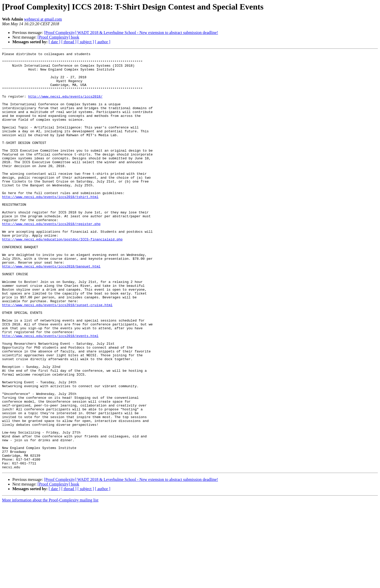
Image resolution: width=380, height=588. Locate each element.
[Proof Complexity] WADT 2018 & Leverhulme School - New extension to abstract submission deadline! (131, 33)
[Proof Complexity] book (58, 37)
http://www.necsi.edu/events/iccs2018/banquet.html (51, 309)
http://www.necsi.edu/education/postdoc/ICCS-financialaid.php (62, 277)
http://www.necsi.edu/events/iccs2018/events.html (50, 393)
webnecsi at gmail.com (43, 19)
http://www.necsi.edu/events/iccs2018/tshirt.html (50, 226)
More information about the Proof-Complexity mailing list (50, 583)
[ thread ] (69, 42)
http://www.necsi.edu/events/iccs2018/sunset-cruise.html (57, 356)
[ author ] (103, 42)
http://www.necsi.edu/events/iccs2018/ (65, 106)
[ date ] (54, 42)
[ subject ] (86, 42)
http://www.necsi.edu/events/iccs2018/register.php (51, 258)
